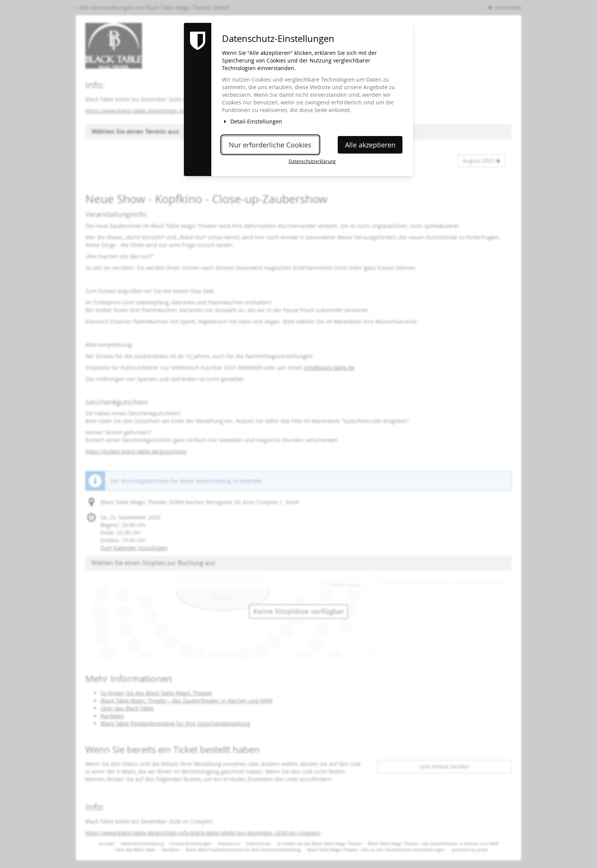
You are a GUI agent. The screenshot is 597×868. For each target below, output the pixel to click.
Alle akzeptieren (370, 145)
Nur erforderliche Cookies (270, 145)
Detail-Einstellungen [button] (252, 121)
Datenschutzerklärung (312, 161)
